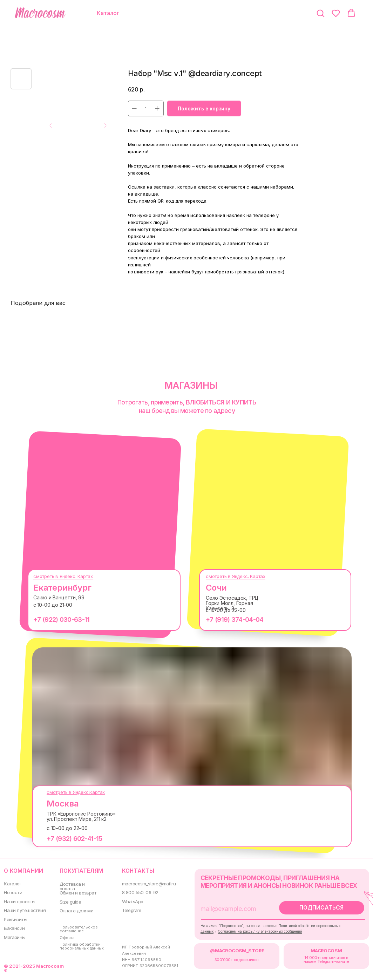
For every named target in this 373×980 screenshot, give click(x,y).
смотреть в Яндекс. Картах (58, 576)
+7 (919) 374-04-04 (229, 620)
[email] (227, 907)
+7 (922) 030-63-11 (56, 620)
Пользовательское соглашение (76, 927)
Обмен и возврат (76, 892)
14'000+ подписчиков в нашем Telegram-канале (317, 957)
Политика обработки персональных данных (80, 944)
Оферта (65, 935)
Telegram (128, 909)
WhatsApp (129, 900)
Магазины (14, 935)
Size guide (68, 900)
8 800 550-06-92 (136, 892)
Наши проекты (19, 900)
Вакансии (14, 926)
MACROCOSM (317, 948)
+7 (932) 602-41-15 (69, 839)
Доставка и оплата (70, 886)
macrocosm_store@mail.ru (145, 883)
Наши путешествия (24, 909)
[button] (320, 13)
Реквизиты (15, 918)
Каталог (12, 883)
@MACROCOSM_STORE (231, 948)
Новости (13, 892)
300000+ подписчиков (230, 957)
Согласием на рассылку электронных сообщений (254, 929)
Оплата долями (74, 909)
